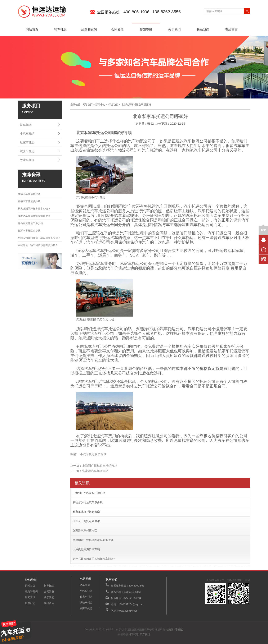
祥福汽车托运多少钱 (29, 194)
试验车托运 (27, 151)
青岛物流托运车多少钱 (30, 223)
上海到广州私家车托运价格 (100, 466)
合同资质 (117, 29)
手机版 (179, 630)
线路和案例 (89, 29)
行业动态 (113, 105)
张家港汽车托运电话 (95, 471)
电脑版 (170, 630)
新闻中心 (100, 105)
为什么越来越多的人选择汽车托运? (94, 559)
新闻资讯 (146, 30)
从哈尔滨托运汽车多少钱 (88, 502)
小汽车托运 (27, 134)
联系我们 (203, 29)
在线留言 (231, 29)
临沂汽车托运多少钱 (29, 231)
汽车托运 (145, 634)
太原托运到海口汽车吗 (86, 549)
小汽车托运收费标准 (93, 454)
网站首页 (32, 29)
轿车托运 (61, 29)
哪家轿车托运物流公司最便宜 (34, 216)
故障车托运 (27, 160)
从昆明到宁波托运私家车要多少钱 (93, 540)
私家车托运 (27, 142)
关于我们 (174, 29)
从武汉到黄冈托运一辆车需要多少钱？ (39, 238)
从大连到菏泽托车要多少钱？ (34, 209)
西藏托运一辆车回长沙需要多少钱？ (38, 245)
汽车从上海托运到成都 (86, 521)
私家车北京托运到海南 (86, 512)
